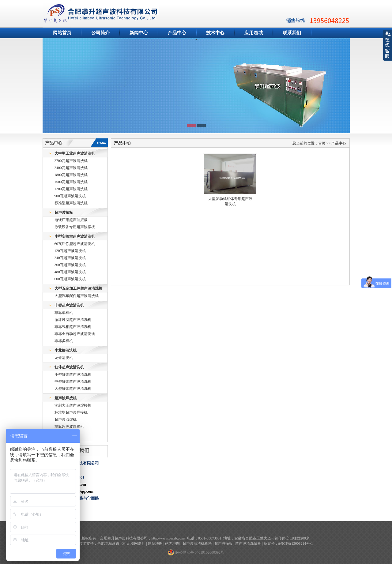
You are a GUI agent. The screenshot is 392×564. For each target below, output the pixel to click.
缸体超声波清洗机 (69, 367)
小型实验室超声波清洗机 (75, 236)
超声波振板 (64, 212)
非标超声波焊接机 (69, 427)
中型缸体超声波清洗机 (73, 382)
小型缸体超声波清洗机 (73, 374)
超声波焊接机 (66, 398)
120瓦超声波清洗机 (70, 251)
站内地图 (172, 543)
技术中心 (215, 33)
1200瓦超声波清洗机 (71, 189)
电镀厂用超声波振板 (71, 220)
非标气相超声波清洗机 (73, 327)
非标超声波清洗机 (69, 305)
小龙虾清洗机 (66, 350)
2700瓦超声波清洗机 (71, 161)
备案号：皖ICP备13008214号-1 (288, 543)
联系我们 (292, 33)
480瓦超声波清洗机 (70, 272)
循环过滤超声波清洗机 (73, 320)
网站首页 (62, 33)
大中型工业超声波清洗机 (75, 153)
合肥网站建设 (108, 543)
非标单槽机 (64, 313)
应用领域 (254, 33)
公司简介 (100, 33)
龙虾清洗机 (64, 358)
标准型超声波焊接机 (71, 412)
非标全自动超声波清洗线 (75, 334)
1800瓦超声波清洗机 (71, 175)
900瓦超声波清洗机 (70, 196)
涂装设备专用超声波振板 (75, 227)
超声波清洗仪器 (248, 543)
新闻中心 (139, 33)
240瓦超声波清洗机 (70, 258)
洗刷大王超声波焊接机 (73, 405)
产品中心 (177, 33)
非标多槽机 (64, 341)
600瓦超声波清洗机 (70, 279)
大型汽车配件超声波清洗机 (77, 296)
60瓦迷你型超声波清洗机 (75, 244)
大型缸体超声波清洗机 (73, 389)
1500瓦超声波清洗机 (71, 182)
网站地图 (155, 543)
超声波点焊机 (66, 419)
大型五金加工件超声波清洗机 (78, 288)
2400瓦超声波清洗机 (71, 168)
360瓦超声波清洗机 (70, 265)
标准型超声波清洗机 (71, 203)
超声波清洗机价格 (197, 543)
